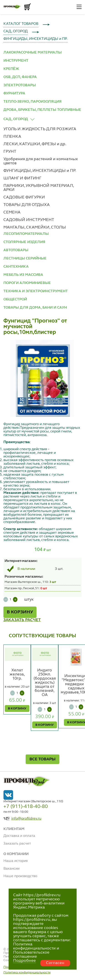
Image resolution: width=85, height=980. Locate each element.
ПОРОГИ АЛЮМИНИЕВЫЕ (27, 283)
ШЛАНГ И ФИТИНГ (22, 178)
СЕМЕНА (12, 212)
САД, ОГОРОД (16, 31)
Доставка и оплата (19, 836)
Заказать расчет (17, 844)
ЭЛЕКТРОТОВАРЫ (20, 85)
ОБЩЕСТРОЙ (15, 300)
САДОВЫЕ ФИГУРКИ (24, 197)
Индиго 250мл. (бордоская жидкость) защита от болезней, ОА (45, 683)
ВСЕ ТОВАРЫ (42, 759)
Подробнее (24, 961)
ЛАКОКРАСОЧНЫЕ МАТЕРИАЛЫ (33, 53)
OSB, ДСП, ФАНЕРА (20, 77)
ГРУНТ (10, 152)
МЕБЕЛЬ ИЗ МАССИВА (23, 275)
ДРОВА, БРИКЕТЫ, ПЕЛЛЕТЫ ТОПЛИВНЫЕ (42, 110)
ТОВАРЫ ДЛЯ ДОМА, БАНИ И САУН (35, 308)
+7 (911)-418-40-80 (26, 807)
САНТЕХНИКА (16, 267)
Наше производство (20, 876)
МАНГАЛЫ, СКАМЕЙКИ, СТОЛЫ (35, 227)
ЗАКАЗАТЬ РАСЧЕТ (22, 620)
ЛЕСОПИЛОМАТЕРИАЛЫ (26, 234)
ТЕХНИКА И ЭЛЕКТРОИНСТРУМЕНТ (36, 291)
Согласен (55, 963)
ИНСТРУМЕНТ (16, 61)
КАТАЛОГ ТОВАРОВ (21, 24)
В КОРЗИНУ (20, 612)
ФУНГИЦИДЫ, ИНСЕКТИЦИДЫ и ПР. (35, 39)
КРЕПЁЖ (11, 69)
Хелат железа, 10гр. (17, 674)
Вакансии (11, 869)
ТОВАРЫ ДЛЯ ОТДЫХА (27, 205)
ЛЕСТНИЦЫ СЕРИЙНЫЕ (25, 259)
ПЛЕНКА (12, 137)
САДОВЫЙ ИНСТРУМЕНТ (29, 220)
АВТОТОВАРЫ (16, 250)
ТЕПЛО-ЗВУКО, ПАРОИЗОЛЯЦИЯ (33, 102)
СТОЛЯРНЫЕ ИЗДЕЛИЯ (24, 242)
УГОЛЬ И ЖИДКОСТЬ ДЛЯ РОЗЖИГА (40, 129)
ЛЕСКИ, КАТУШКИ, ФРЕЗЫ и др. (35, 144)
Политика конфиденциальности (27, 972)
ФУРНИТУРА (14, 94)
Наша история (16, 861)
